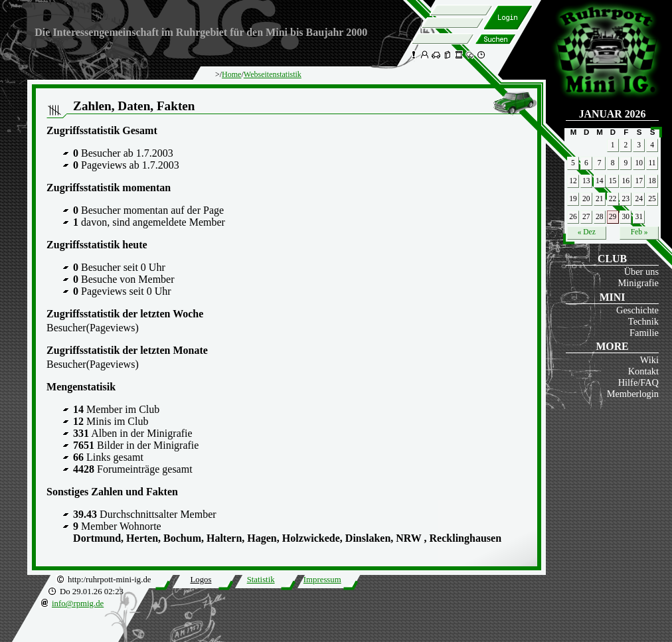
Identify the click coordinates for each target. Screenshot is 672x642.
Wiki (649, 360)
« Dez (587, 232)
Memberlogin (633, 394)
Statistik (261, 580)
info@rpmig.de (78, 603)
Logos (201, 580)
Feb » (639, 232)
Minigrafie (638, 283)
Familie (644, 333)
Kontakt (643, 371)
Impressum (322, 580)
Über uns (641, 272)
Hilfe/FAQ (638, 382)
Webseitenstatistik (273, 74)
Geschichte (637, 310)
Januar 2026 (613, 114)
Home (231, 74)
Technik (643, 321)
